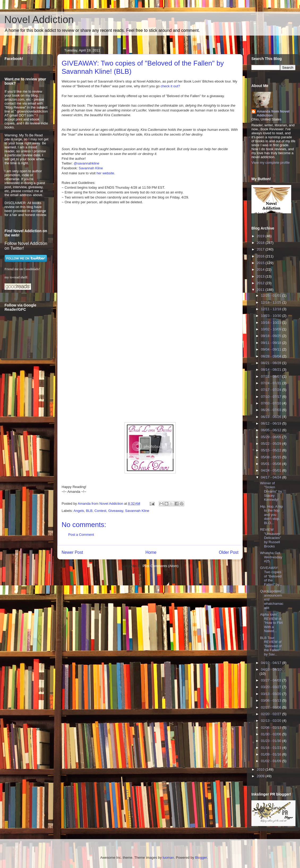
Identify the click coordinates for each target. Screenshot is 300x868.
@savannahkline (87, 163)
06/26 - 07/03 (272, 410)
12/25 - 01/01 (272, 295)
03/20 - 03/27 (272, 687)
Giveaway (116, 511)
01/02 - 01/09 (272, 761)
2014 (261, 269)
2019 (261, 236)
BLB (89, 511)
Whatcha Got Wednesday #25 (271, 557)
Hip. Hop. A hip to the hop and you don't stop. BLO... (271, 515)
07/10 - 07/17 (272, 397)
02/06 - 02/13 (272, 727)
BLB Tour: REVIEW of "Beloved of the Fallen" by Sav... (271, 646)
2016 (261, 256)
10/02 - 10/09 (272, 329)
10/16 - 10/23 (272, 323)
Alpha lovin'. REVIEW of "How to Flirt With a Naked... (271, 623)
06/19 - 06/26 (272, 417)
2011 (261, 290)
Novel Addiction (39, 20)
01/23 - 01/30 (272, 741)
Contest (100, 511)
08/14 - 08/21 (272, 370)
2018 (261, 243)
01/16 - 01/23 (272, 748)
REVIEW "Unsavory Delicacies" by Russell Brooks (270, 538)
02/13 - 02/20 (272, 721)
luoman (168, 858)
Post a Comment (81, 535)
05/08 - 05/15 (272, 457)
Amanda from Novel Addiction (273, 113)
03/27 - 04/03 (272, 680)
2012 (261, 283)
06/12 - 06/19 (272, 423)
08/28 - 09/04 (272, 356)
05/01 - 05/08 (272, 464)
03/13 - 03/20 (272, 694)
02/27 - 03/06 (272, 707)
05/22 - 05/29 (272, 444)
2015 (261, 263)
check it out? (170, 86)
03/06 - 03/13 (272, 700)
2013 (261, 276)
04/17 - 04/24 (272, 477)
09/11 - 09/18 (272, 343)
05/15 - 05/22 (272, 450)
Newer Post (72, 552)
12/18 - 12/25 (272, 302)
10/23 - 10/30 (272, 316)
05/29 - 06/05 (272, 437)
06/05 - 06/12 (272, 430)
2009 (261, 776)
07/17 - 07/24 (272, 390)
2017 (261, 249)
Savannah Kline (91, 168)
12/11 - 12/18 (272, 309)
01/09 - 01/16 (272, 754)
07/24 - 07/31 (272, 383)
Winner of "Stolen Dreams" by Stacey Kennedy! (271, 491)
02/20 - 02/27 (272, 714)
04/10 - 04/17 (272, 663)
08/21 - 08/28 (272, 363)
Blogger (201, 858)
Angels (79, 511)
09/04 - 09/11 (272, 349)
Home (151, 552)
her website (105, 173)
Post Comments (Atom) (160, 566)
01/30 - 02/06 (272, 734)
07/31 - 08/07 (272, 376)
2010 (261, 769)
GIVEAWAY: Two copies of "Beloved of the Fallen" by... (271, 576)
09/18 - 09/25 (272, 336)
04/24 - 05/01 (272, 470)
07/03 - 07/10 (272, 403)
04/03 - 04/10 (271, 669)
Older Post (229, 552)
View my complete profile (271, 163)
